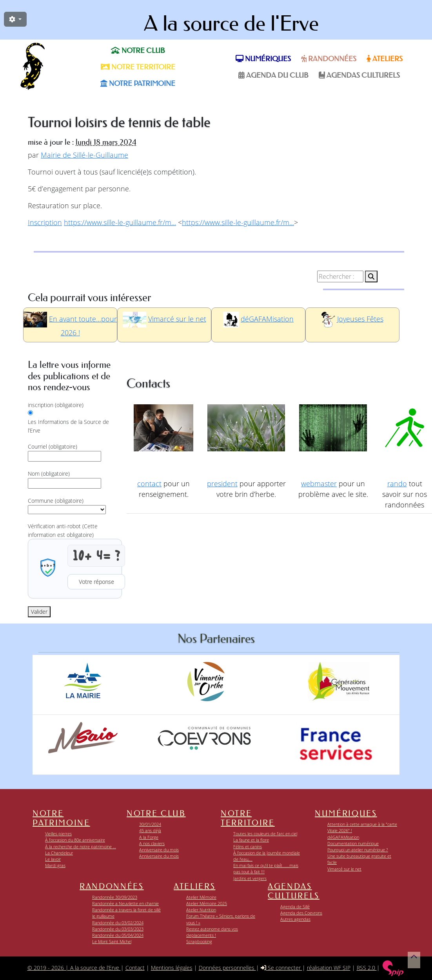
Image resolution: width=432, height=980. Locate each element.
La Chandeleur (59, 853)
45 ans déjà (150, 830)
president (222, 484)
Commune (56, 501)
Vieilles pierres (58, 834)
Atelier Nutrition (201, 910)
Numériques (263, 59)
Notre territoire (138, 67)
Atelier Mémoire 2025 (207, 903)
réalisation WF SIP (329, 968)
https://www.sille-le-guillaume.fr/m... (120, 222)
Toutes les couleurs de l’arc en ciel (265, 834)
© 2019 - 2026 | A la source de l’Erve (74, 968)
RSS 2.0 (367, 968)
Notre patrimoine (138, 84)
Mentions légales (172, 968)
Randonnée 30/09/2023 (115, 897)
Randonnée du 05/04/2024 (118, 935)
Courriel (53, 446)
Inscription (45, 222)
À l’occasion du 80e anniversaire (75, 840)
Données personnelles (227, 968)
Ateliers (385, 59)
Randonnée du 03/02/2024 (118, 923)
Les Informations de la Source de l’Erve (68, 426)
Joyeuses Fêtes (360, 319)
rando (397, 484)
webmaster (319, 484)
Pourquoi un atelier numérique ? (358, 850)
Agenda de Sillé (295, 906)
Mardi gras (55, 865)
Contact (135, 968)
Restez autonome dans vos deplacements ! (212, 932)
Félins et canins (248, 846)
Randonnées (329, 59)
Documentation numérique (353, 843)
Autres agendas (295, 919)
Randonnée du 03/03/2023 (118, 929)
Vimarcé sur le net (177, 319)
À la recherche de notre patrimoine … (81, 846)
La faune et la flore (251, 840)
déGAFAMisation (267, 319)
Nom (49, 474)
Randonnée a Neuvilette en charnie (125, 903)
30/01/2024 (150, 824)
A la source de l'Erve (231, 24)
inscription (56, 405)
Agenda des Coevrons (301, 913)
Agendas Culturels (359, 75)
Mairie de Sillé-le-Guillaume (84, 155)
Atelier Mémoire (201, 897)
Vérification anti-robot (63, 530)
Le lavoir (53, 859)
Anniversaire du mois (159, 850)
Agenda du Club (273, 75)
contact (149, 484)
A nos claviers (152, 843)
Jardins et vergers (250, 878)
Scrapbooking (199, 941)
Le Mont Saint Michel (112, 941)
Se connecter (281, 968)
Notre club (138, 51)
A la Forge (149, 837)
